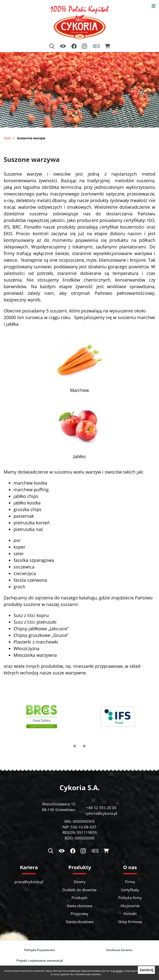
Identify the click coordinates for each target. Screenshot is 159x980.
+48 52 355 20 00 (101, 808)
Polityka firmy (130, 898)
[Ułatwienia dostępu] (63, 47)
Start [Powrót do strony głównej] (7, 138)
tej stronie (118, 971)
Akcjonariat (130, 906)
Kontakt (130, 914)
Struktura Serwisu (119, 950)
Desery (80, 882)
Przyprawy (79, 914)
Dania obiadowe (80, 922)
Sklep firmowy (130, 922)
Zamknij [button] (146, 970)
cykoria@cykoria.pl (101, 813)
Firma (130, 882)
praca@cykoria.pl (29, 882)
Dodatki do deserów (79, 890)
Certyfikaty (130, 890)
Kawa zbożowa (80, 906)
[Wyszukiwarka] (52, 46)
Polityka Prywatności (40, 950)
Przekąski (79, 898)
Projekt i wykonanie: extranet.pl (40, 961)
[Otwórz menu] (153, 6)
